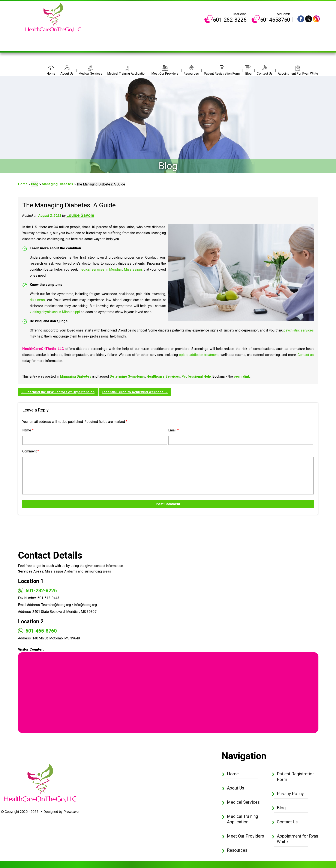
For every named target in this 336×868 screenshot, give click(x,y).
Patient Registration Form (222, 74)
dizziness (37, 300)
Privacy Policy (290, 794)
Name (28, 430)
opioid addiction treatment (199, 355)
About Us (67, 74)
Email (173, 430)
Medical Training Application (127, 74)
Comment (31, 451)
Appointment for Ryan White (298, 74)
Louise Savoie (80, 215)
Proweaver (72, 812)
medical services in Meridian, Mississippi (110, 269)
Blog (248, 74)
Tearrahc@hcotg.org (56, 605)
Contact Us (265, 74)
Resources (191, 74)
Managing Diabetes (76, 376)
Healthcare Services (163, 376)
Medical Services (90, 74)
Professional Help (196, 376)
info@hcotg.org (85, 605)
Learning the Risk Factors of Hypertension (58, 392)
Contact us (306, 355)
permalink (242, 376)
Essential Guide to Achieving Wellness (135, 392)
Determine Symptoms (127, 376)
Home (51, 74)
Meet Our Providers (165, 74)
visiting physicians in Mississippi (55, 312)
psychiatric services (299, 330)
